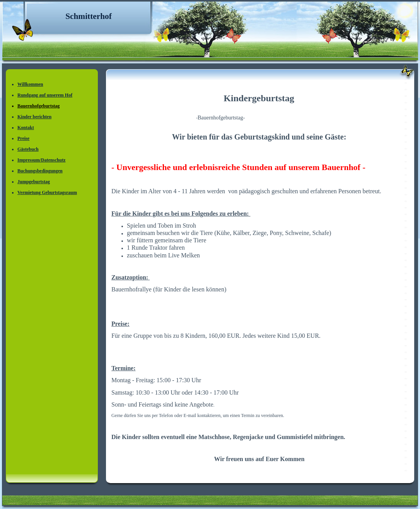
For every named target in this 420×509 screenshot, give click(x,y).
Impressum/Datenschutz (41, 160)
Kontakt (26, 128)
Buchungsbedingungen (40, 171)
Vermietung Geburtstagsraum (47, 192)
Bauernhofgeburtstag (38, 106)
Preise (23, 138)
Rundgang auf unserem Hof (45, 95)
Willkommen (30, 84)
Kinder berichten (34, 117)
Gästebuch (28, 149)
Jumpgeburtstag (34, 182)
